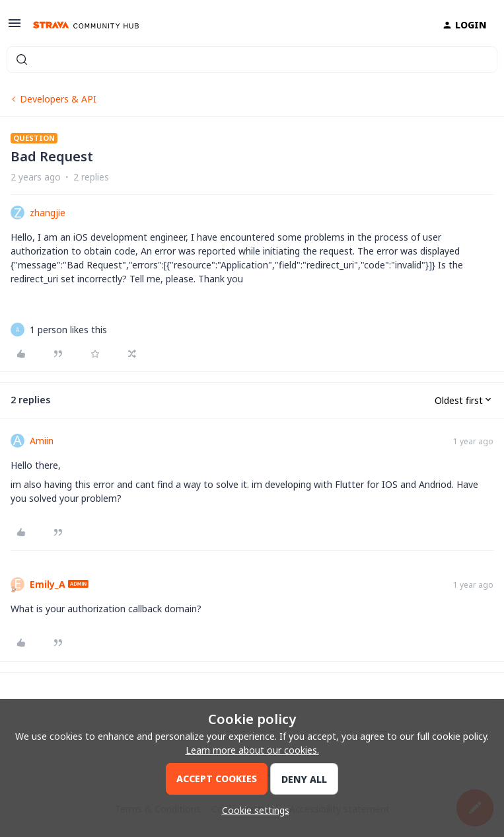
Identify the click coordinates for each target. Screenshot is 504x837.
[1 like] (68, 330)
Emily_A (48, 584)
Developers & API (58, 99)
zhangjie (48, 213)
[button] (15, 27)
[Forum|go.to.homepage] (86, 25)
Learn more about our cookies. (252, 750)
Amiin (42, 441)
